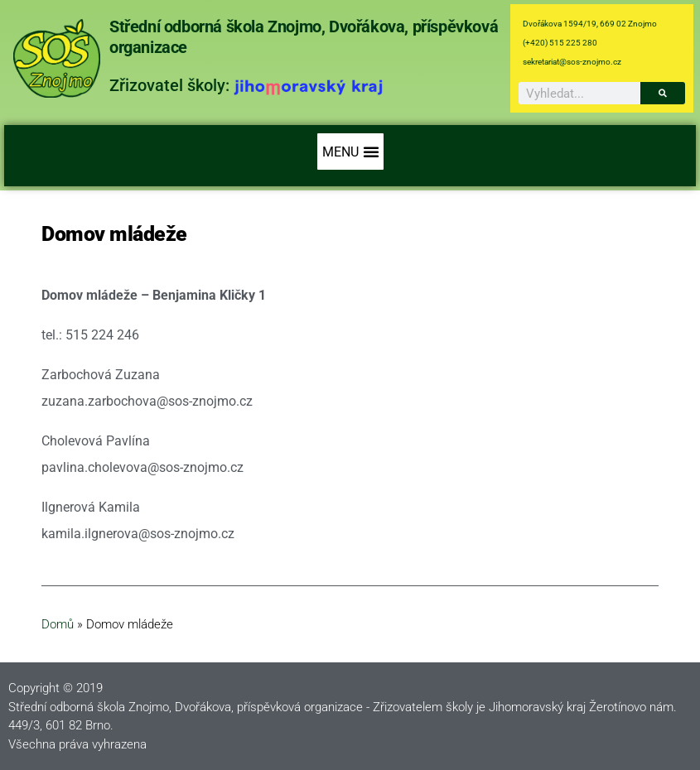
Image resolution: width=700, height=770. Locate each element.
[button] (350, 152)
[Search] (663, 93)
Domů (58, 624)
